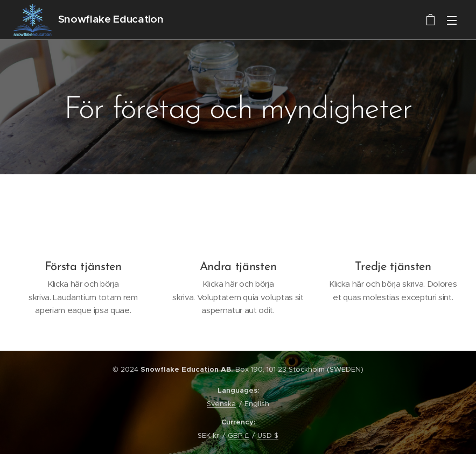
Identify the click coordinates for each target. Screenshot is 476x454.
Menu (452, 20)
